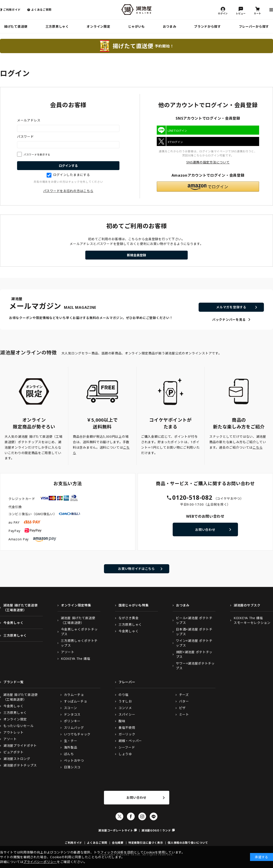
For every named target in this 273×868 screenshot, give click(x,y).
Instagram (142, 816)
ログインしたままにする (68, 175)
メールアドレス (29, 120)
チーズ (184, 695)
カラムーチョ (74, 695)
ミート (184, 714)
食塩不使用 (127, 728)
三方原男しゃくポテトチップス (79, 643)
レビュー (241, 13)
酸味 (122, 721)
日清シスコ (72, 767)
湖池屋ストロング (17, 759)
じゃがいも (136, 26)
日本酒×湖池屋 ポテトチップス (194, 632)
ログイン (223, 13)
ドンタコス (72, 714)
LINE (154, 816)
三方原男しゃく (57, 26)
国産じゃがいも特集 (134, 605)
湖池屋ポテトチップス (20, 765)
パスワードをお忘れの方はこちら (68, 191)
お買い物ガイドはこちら (136, 569)
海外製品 (71, 747)
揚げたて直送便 (16, 26)
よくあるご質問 (41, 10)
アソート (68, 652)
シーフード (127, 747)
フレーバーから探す (254, 26)
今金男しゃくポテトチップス (79, 632)
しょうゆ (125, 754)
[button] (208, 187)
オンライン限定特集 (76, 605)
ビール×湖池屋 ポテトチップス (194, 620)
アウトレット (13, 732)
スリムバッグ (74, 728)
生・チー (71, 741)
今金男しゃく (13, 623)
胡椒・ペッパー (130, 741)
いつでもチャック (77, 734)
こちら (258, 447)
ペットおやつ (74, 760)
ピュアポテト (13, 752)
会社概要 (118, 843)
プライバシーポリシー (40, 862)
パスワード (25, 137)
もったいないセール (18, 726)
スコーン (71, 708)
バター (184, 701)
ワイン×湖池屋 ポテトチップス (194, 643)
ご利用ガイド (12, 10)
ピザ (182, 708)
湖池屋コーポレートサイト (116, 830)
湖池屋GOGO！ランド (156, 830)
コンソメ (125, 708)
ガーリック (127, 734)
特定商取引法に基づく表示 (146, 843)
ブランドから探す (207, 26)
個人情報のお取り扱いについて (188, 843)
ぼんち (69, 754)
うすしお (125, 701)
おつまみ (170, 26)
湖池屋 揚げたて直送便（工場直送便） (20, 608)
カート (258, 13)
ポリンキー (72, 721)
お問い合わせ (205, 530)
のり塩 (124, 695)
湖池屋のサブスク (247, 605)
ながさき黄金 (129, 618)
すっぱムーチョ (76, 701)
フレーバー (127, 682)
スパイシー (127, 714)
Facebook (131, 816)
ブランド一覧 (13, 682)
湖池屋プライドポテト (20, 746)
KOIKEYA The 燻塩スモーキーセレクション (252, 620)
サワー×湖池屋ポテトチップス (195, 666)
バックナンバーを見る (229, 320)
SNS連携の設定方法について (208, 162)
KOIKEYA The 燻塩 (76, 659)
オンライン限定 (98, 26)
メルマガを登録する (231, 307)
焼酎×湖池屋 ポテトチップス (194, 654)
